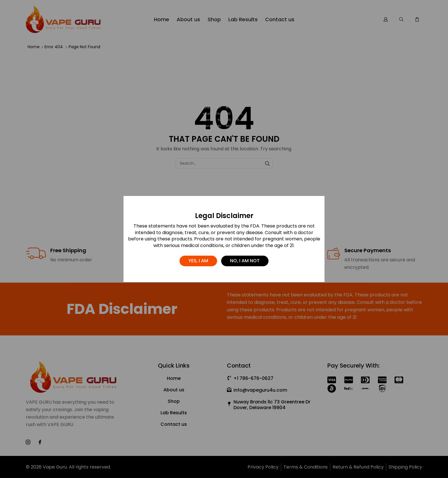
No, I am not (245, 261)
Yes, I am (198, 261)
